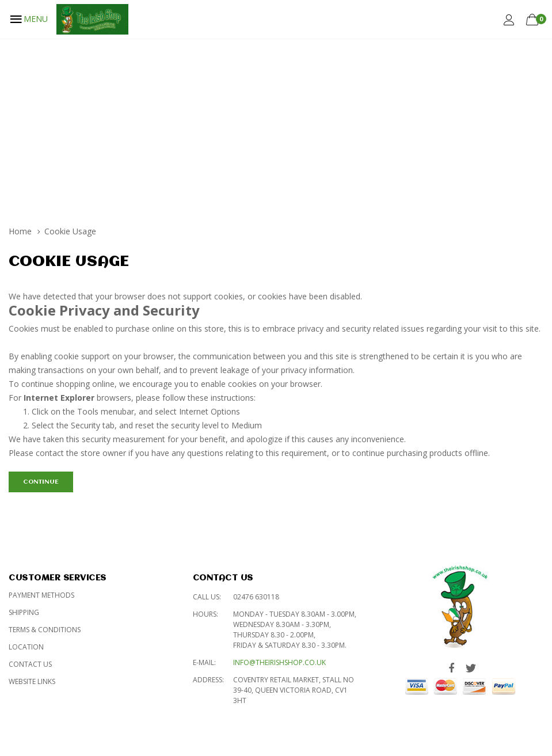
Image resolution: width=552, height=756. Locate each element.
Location (26, 647)
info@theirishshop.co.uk (279, 662)
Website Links (32, 681)
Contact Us (30, 664)
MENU (28, 19)
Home (20, 231)
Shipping (24, 612)
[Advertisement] (276, 125)
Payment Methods (41, 595)
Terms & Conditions (45, 630)
